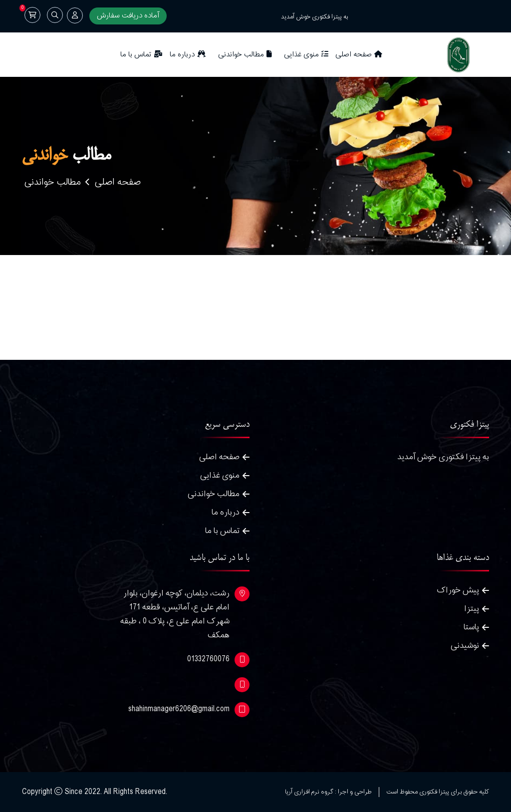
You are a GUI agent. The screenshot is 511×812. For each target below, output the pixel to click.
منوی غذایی (306, 55)
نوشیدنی (465, 646)
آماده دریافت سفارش (128, 16)
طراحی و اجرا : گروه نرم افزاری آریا (328, 792)
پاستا (471, 627)
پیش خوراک (458, 590)
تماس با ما (141, 55)
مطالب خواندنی (245, 55)
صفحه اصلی (359, 55)
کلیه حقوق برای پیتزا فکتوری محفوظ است (438, 792)
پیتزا (472, 609)
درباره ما (188, 55)
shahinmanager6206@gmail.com (179, 709)
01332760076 (208, 659)
